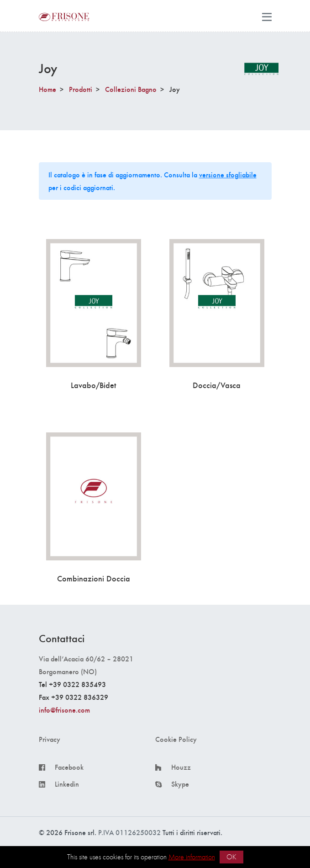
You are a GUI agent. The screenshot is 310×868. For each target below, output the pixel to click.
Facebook (69, 767)
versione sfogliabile (228, 174)
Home (47, 89)
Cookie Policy (176, 739)
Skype (180, 784)
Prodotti (81, 89)
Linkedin (67, 784)
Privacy (50, 739)
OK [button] (231, 857)
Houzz (181, 767)
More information (192, 857)
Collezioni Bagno (131, 89)
